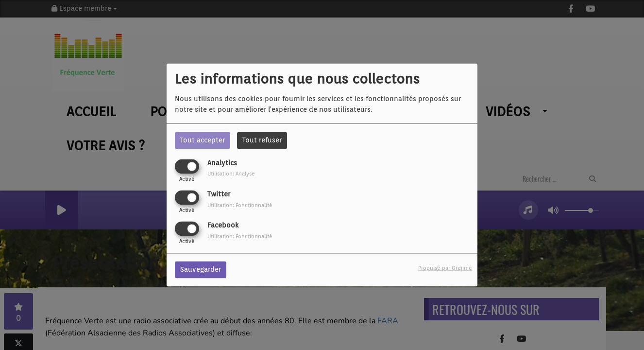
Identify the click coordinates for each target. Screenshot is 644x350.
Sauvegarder (201, 270)
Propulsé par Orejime (445, 268)
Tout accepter (203, 140)
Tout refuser (262, 140)
